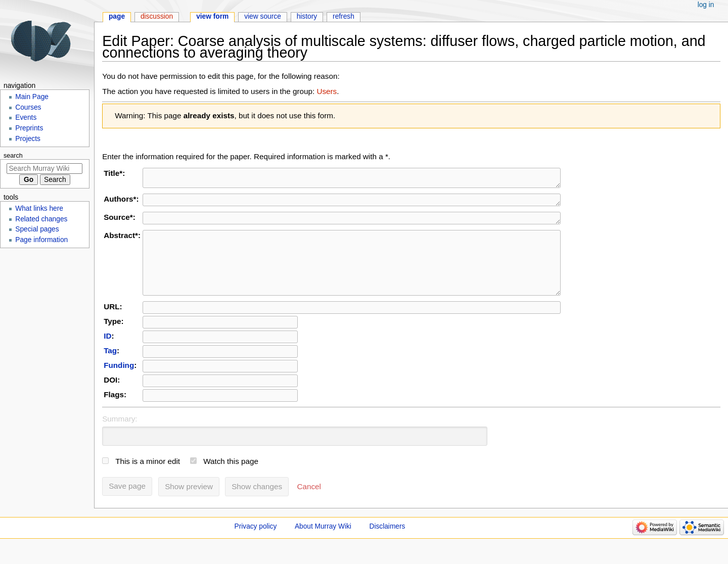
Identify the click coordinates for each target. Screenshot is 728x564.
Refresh (344, 16)
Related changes (41, 219)
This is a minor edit (148, 479)
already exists (209, 115)
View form (212, 16)
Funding (119, 383)
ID (107, 354)
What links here (39, 208)
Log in (706, 5)
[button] (309, 505)
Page (117, 16)
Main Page (32, 97)
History (307, 16)
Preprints (29, 128)
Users (327, 91)
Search (13, 156)
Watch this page (231, 479)
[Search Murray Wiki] (44, 169)
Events (26, 117)
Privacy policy (256, 545)
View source (263, 16)
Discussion (157, 16)
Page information (41, 240)
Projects (28, 139)
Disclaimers (388, 545)
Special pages (37, 229)
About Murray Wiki (323, 545)
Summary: (120, 437)
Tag (110, 369)
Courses (28, 107)
